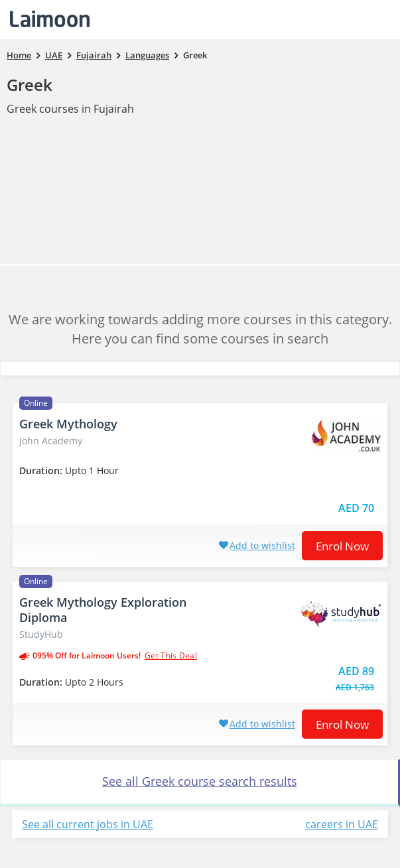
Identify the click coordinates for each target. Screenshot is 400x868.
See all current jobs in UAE (88, 824)
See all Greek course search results (200, 781)
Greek (30, 85)
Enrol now (342, 546)
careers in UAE (342, 824)
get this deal (171, 656)
